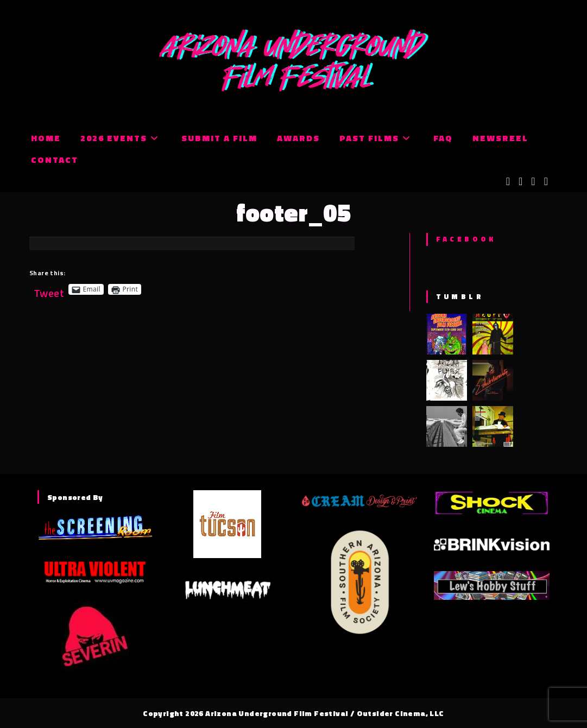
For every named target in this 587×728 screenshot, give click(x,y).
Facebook (466, 239)
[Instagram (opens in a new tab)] (533, 181)
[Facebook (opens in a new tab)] (520, 181)
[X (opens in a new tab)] (508, 181)
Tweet (49, 289)
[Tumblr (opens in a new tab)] (546, 181)
